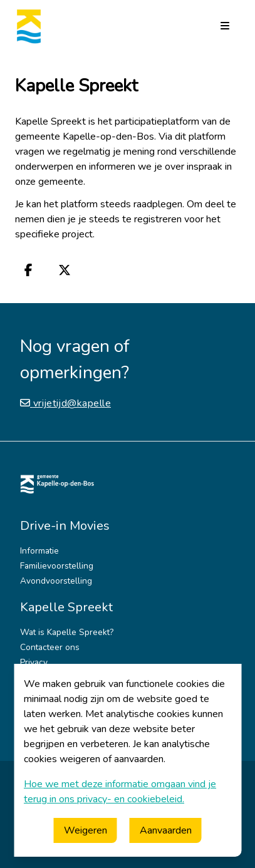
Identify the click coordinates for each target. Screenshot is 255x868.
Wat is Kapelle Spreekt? (67, 632)
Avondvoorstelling (56, 581)
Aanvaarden (166, 830)
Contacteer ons (50, 647)
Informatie (39, 551)
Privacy (34, 662)
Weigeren (86, 830)
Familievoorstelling (57, 566)
